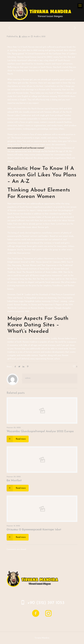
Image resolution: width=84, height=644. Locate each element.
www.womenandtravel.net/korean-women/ (26, 148)
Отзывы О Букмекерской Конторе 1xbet (34, 530)
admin (24, 37)
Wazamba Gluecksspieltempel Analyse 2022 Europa (40, 432)
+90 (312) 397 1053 (46, 603)
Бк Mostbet (14, 481)
